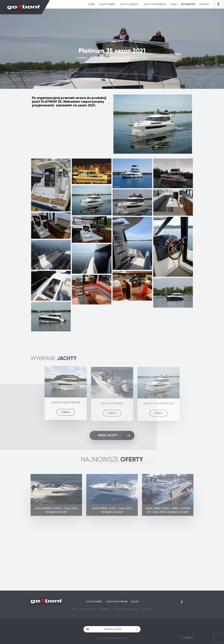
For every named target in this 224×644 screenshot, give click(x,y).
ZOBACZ (66, 416)
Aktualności (188, 4)
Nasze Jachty (116, 436)
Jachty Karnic (94, 602)
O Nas (173, 4)
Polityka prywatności (127, 609)
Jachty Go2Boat (129, 4)
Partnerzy (105, 609)
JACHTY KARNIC (107, 4)
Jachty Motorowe (117, 602)
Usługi (134, 602)
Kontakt (204, 4)
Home (91, 4)
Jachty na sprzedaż (155, 4)
